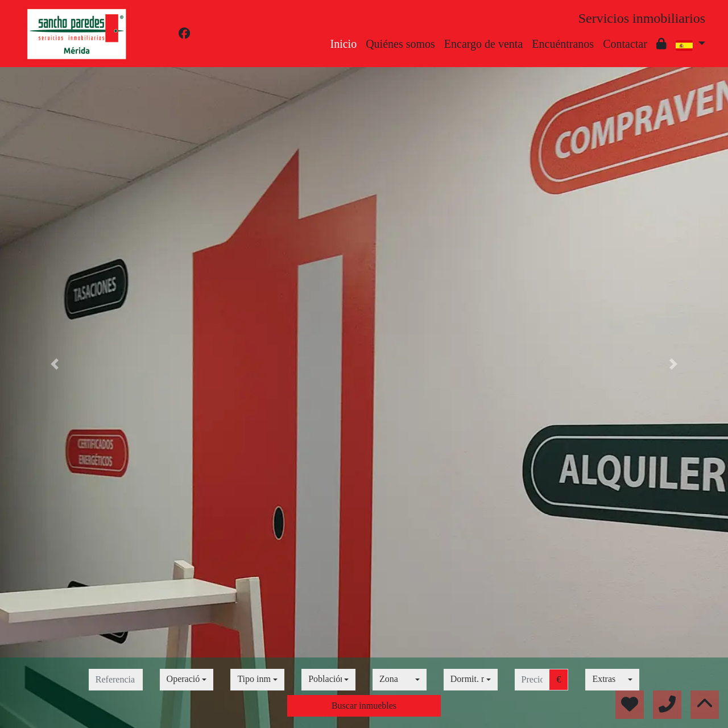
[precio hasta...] (532, 680)
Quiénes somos (400, 44)
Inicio (344, 44)
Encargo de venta (483, 44)
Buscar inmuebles (364, 706)
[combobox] (187, 680)
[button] (55, 364)
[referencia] (116, 680)
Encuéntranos (563, 44)
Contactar (625, 44)
